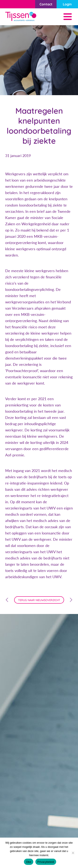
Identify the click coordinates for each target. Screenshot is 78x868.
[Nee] (73, 853)
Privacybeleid (46, 862)
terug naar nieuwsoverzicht (39, 600)
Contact (46, 4)
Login (67, 4)
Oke (29, 862)
